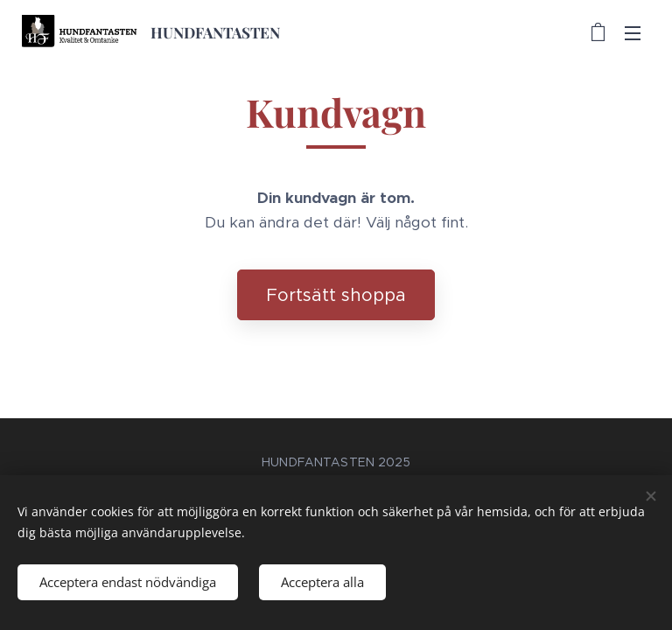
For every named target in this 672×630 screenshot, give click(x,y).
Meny (633, 33)
